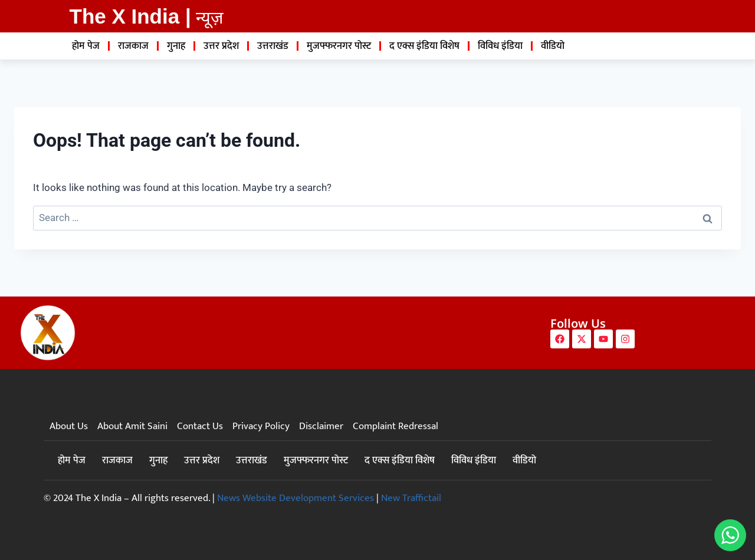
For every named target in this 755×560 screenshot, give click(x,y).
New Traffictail (411, 498)
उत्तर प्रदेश (221, 46)
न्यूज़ (210, 18)
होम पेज (86, 46)
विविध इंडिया (500, 46)
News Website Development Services (296, 498)
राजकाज (133, 46)
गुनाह (176, 46)
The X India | (130, 16)
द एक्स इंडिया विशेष (424, 46)
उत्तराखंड (273, 46)
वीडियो (553, 46)
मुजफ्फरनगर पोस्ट (339, 46)
